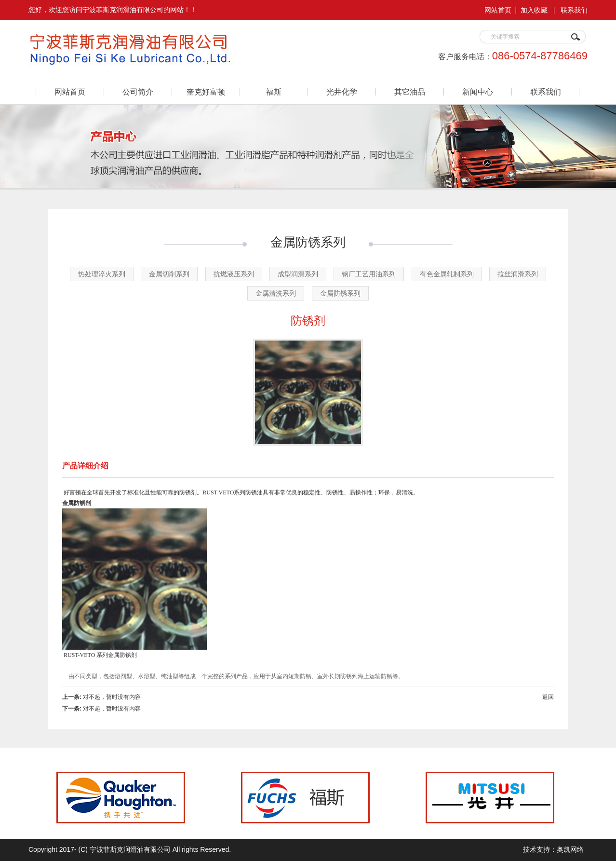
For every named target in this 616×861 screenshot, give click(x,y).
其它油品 (410, 92)
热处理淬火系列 (102, 274)
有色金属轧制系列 (447, 274)
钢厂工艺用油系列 (369, 274)
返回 (548, 697)
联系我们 (574, 10)
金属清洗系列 (276, 293)
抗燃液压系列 (234, 274)
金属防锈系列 (340, 293)
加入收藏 (534, 10)
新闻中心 (478, 92)
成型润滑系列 (298, 274)
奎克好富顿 (206, 92)
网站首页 (498, 10)
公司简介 (138, 92)
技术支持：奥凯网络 (553, 849)
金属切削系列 (169, 274)
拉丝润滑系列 (518, 274)
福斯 (274, 92)
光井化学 (342, 92)
